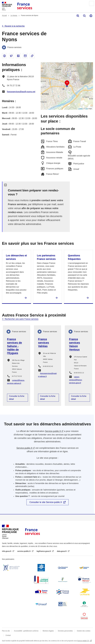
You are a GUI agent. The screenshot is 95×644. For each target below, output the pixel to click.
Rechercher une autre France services (22, 319)
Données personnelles (65, 631)
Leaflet (80, 109)
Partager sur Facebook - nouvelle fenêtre (4, 56)
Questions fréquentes (74, 257)
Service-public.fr (53, 431)
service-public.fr (24, 551)
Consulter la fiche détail (17, 398)
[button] (67, 83)
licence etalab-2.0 (83, 641)
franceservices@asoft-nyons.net (21, 92)
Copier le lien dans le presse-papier (32, 56)
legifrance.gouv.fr (44, 551)
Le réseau (14, 15)
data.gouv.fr (62, 551)
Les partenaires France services (46, 257)
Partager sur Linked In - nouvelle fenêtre (18, 56)
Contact (8, 635)
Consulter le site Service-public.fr (46, 502)
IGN (87, 109)
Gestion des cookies (84, 631)
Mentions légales (48, 631)
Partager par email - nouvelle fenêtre (25, 56)
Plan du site (6, 631)
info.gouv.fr (7, 551)
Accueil (4, 15)
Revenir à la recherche (15, 26)
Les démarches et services (16, 257)
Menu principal (92, 3)
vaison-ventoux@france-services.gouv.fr (76, 380)
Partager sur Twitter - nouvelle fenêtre (11, 56)
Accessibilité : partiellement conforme (26, 631)
